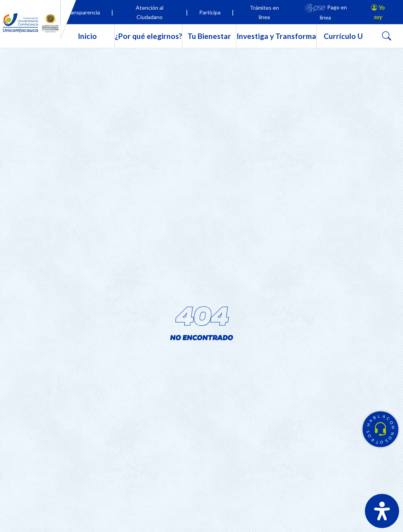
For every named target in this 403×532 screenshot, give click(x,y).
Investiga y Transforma (276, 36)
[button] (380, 429)
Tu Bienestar (209, 36)
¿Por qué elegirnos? (148, 36)
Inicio (87, 36)
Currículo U (343, 36)
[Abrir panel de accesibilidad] (382, 511)
